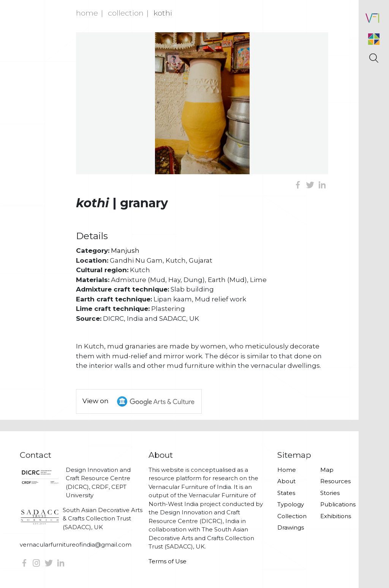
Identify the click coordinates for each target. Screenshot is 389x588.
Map (327, 470)
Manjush (125, 251)
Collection (126, 13)
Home (87, 13)
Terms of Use (168, 561)
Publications (337, 504)
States (286, 493)
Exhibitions (336, 516)
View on (142, 401)
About (286, 481)
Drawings (291, 527)
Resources (335, 481)
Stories (330, 493)
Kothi (163, 13)
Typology (291, 504)
